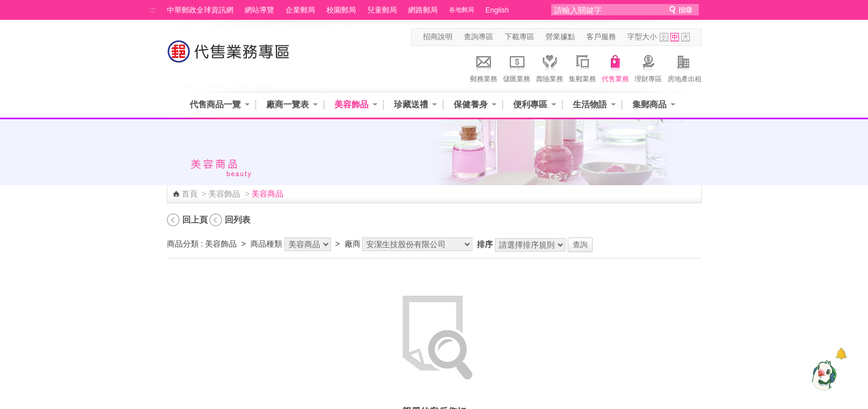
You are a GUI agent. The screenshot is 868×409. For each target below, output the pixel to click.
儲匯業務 (517, 67)
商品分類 (183, 244)
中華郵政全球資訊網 (200, 10)
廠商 (353, 244)
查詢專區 (479, 37)
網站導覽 (259, 10)
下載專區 (519, 37)
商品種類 (266, 244)
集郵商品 (649, 104)
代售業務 (615, 67)
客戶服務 (601, 37)
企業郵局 (300, 10)
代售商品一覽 (215, 104)
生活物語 (590, 104)
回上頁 (195, 220)
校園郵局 (341, 10)
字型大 (685, 37)
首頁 (190, 194)
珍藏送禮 (411, 104)
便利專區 (530, 104)
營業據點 (560, 37)
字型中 (675, 37)
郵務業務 (484, 67)
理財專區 (648, 67)
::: (153, 10)
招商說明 (438, 37)
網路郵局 (423, 10)
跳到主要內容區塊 (6, 6)
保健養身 (471, 104)
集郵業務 (582, 67)
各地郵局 (462, 10)
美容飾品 (351, 104)
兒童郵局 (382, 10)
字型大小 (642, 37)
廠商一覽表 (288, 104)
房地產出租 (685, 67)
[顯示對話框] (841, 354)
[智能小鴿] (823, 375)
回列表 (238, 220)
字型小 (664, 37)
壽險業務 (550, 67)
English (497, 10)
